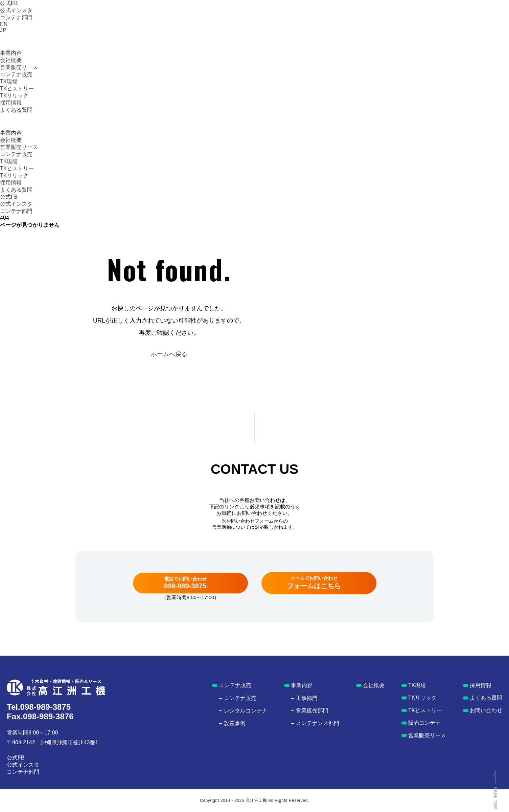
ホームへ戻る (169, 354)
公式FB (9, 3)
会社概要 (11, 60)
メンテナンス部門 (318, 723)
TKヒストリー (17, 89)
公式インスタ (16, 10)
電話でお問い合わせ (185, 583)
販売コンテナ (424, 723)
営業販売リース (19, 67)
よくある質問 (16, 110)
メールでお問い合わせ (314, 583)
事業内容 (11, 53)
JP (3, 30)
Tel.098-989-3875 (39, 707)
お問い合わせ (486, 710)
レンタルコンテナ (246, 711)
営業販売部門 (312, 711)
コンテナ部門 (16, 17)
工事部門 (307, 698)
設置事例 (235, 723)
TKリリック (14, 96)
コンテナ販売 (16, 74)
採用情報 (11, 103)
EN (4, 24)
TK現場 (9, 81)
